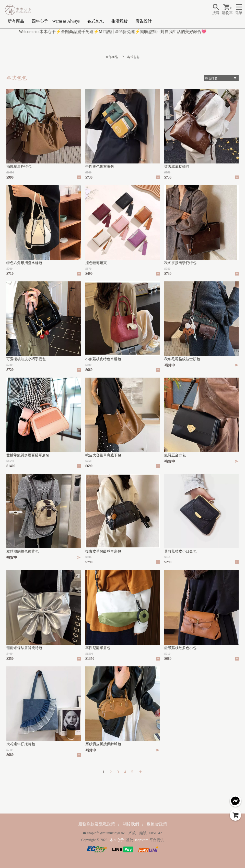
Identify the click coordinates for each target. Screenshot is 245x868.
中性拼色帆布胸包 (100, 167)
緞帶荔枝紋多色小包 (180, 648)
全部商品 (112, 57)
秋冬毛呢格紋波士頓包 (182, 359)
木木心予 (117, 840)
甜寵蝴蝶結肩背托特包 (24, 648)
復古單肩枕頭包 (177, 167)
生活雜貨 (120, 21)
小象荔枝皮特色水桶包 (103, 359)
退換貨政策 (157, 824)
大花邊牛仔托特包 (21, 744)
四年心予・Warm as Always (56, 21)
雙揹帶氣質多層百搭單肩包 (28, 455)
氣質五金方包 (175, 455)
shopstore (141, 840)
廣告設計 (144, 21)
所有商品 (16, 21)
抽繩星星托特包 (19, 167)
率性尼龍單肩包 (98, 648)
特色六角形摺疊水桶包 (24, 263)
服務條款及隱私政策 (97, 824)
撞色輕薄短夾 (96, 263)
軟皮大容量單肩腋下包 (103, 455)
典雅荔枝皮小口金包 (180, 551)
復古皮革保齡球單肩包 (103, 551)
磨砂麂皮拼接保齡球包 (103, 744)
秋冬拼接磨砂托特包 (180, 263)
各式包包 (96, 21)
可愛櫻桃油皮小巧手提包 (26, 359)
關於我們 (131, 824)
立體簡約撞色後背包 (22, 551)
